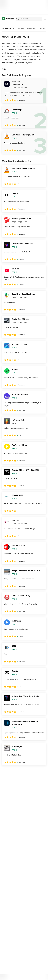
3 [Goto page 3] (19, 771)
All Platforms (8, 29)
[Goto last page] (42, 771)
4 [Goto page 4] (26, 771)
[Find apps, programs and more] (29, 19)
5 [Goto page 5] (33, 771)
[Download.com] (8, 19)
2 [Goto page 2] (12, 771)
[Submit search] (18, 19)
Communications (32, 29)
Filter (5, 69)
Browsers (21, 29)
